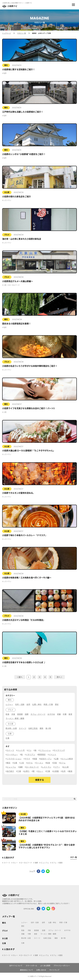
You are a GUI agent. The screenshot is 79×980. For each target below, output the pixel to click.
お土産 (7, 192)
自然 (43, 923)
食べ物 (63, 938)
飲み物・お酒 (26, 938)
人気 (5, 285)
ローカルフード (14, 285)
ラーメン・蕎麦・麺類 (48, 934)
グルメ (7, 235)
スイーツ (7, 863)
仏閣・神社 (52, 923)
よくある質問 (45, 966)
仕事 (4, 943)
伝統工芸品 (47, 938)
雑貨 (61, 863)
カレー (15, 863)
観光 (6, 65)
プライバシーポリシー (62, 966)
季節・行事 (63, 923)
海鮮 (36, 863)
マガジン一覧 (21, 33)
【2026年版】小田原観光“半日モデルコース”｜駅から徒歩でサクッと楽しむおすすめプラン (47, 846)
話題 (44, 930)
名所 (5, 73)
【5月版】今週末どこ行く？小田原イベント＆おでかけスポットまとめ (48, 833)
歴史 (23, 926)
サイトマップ (54, 970)
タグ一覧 (74, 857)
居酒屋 (36, 930)
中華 (29, 934)
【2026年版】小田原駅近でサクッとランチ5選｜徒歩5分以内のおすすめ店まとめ (47, 819)
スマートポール (31, 966)
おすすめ (67, 930)
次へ (59, 677)
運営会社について (26, 970)
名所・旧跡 (35, 923)
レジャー (24, 923)
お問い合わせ (41, 970)
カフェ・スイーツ (55, 930)
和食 (23, 930)
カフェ (54, 863)
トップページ (6, 33)
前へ (20, 677)
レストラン (7, 200)
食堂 (36, 934)
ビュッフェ (45, 863)
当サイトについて (16, 966)
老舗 (23, 934)
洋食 (29, 930)
